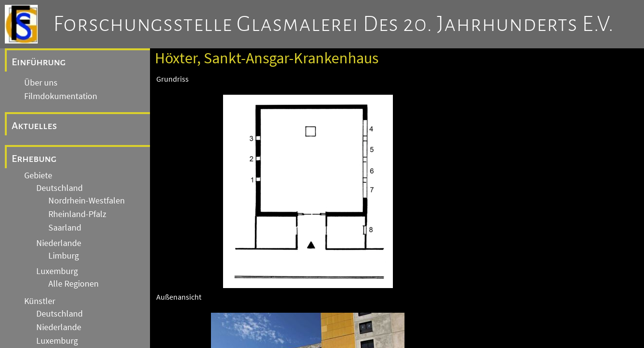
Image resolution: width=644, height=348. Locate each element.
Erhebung (34, 159)
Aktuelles (34, 126)
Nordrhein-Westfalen (87, 201)
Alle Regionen (74, 284)
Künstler (40, 301)
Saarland (65, 228)
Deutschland (60, 188)
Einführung (39, 62)
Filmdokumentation (61, 96)
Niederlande (59, 243)
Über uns (41, 83)
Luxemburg (57, 271)
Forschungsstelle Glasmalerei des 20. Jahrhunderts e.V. (334, 24)
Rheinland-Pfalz (77, 214)
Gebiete (38, 175)
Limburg (64, 256)
